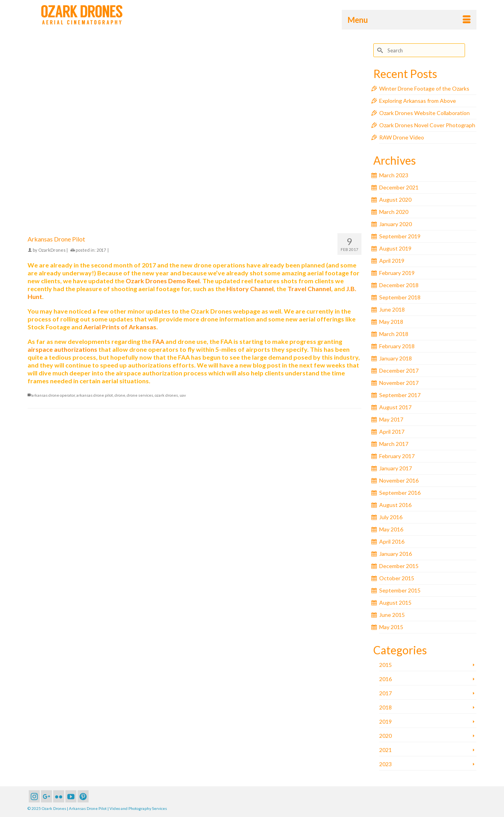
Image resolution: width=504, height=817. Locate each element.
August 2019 (395, 248)
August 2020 (395, 200)
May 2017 (391, 419)
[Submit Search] (379, 50)
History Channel (250, 289)
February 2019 (397, 273)
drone (120, 395)
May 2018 (391, 322)
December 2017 (399, 370)
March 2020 (394, 212)
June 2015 (392, 615)
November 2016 (399, 480)
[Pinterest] (83, 796)
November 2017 (399, 383)
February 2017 (397, 456)
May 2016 (391, 529)
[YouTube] (71, 796)
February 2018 (397, 346)
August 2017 (395, 407)
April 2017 (392, 432)
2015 (385, 665)
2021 (385, 750)
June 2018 (392, 309)
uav (183, 395)
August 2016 (395, 505)
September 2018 (400, 297)
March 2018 (394, 334)
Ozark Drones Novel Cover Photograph (427, 125)
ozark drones (166, 395)
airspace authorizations (62, 349)
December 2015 (399, 566)
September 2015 (400, 590)
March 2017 (394, 444)
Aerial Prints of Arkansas (120, 327)
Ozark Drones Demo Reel (163, 281)
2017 (101, 250)
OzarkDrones (52, 250)
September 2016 (400, 493)
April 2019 (392, 261)
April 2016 (392, 541)
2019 (385, 721)
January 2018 (396, 358)
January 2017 (396, 468)
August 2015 (395, 603)
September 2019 (400, 236)
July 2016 (391, 517)
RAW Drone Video (402, 137)
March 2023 (394, 175)
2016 (385, 679)
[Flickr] (59, 796)
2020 (385, 736)
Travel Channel (309, 289)
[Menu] (409, 20)
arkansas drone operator (53, 395)
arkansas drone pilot (95, 395)
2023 (385, 764)
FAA (158, 341)
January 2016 (396, 554)
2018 (385, 707)
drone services (140, 395)
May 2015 (391, 627)
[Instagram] (34, 796)
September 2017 (400, 395)
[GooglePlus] (46, 796)
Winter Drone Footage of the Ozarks (424, 88)
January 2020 (396, 224)
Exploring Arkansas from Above (418, 101)
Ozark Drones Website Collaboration (424, 113)
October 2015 (397, 578)
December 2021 (399, 187)
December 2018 (399, 285)
